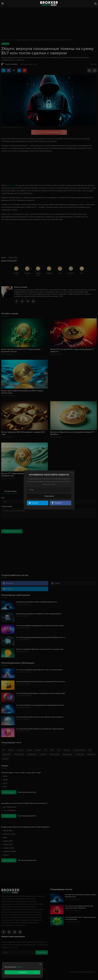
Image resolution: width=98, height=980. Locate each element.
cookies (19, 967)
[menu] (3, 4)
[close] (40, 964)
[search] (95, 4)
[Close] (72, 473)
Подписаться (49, 496)
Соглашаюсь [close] (22, 972)
